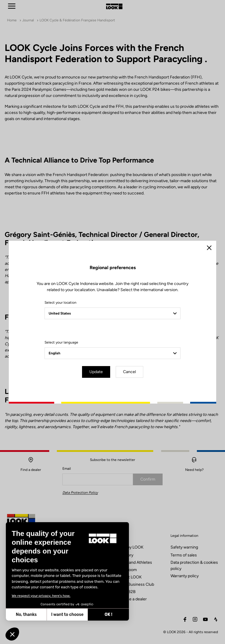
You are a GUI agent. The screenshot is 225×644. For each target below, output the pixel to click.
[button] (12, 634)
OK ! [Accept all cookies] (108, 615)
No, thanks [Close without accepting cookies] (26, 615)
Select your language (61, 342)
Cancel (129, 372)
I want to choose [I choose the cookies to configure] (67, 615)
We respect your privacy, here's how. (41, 596)
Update (96, 372)
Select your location (60, 303)
